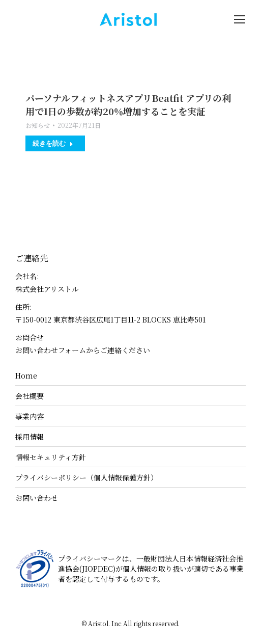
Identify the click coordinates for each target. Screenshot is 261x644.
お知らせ (38, 125)
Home (26, 375)
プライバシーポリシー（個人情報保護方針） (86, 477)
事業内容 (30, 416)
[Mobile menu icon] (240, 19)
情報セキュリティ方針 (51, 457)
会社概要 (30, 396)
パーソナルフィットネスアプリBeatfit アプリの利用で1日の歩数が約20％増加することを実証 (128, 104)
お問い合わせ (37, 498)
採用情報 (30, 437)
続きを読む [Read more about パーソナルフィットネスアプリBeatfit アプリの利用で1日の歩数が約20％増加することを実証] (53, 143)
